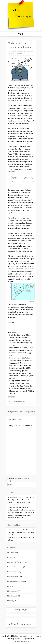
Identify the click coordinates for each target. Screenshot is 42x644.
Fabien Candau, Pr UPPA (15, 497)
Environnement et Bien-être (16, 581)
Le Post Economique (19, 624)
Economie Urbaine (13, 577)
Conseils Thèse (12, 552)
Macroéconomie (12, 591)
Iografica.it (18, 639)
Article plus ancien (29, 412)
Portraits (10, 601)
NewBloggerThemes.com (21, 641)
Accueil (21, 412)
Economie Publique (14, 572)
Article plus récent (13, 412)
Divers (9, 557)
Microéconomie (12, 596)
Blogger (24, 610)
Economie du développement (17, 562)
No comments (18, 54)
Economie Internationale (19, 402)
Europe (10, 586)
